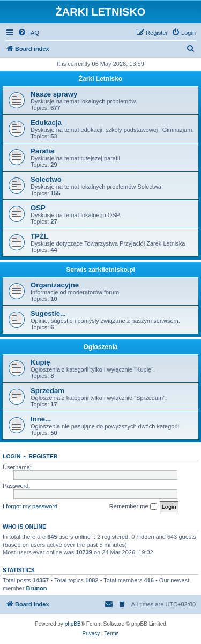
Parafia (42, 151)
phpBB (73, 624)
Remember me (133, 507)
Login (12, 456)
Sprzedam (47, 391)
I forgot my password (30, 506)
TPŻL (39, 236)
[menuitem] (28, 33)
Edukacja (46, 123)
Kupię (40, 362)
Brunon (36, 588)
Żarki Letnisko (100, 79)
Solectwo (46, 179)
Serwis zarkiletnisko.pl (100, 270)
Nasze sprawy (54, 94)
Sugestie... (48, 313)
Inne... (41, 419)
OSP (38, 208)
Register (43, 456)
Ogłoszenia (100, 347)
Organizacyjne (55, 285)
